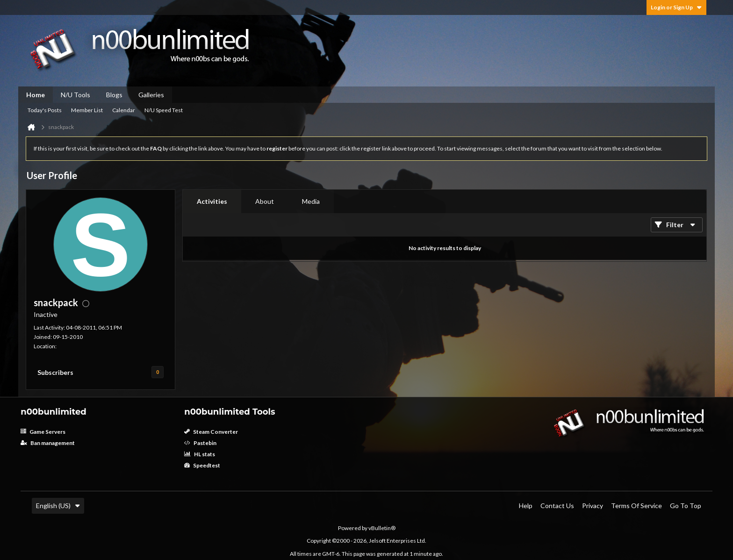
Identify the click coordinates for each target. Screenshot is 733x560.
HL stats (200, 454)
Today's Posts (45, 110)
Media (311, 201)
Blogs (114, 95)
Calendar (124, 110)
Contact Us (557, 506)
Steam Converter (211, 432)
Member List (87, 110)
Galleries (151, 95)
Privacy (593, 506)
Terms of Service (636, 506)
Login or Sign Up (676, 7)
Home (36, 95)
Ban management (48, 443)
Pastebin (200, 443)
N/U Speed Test (164, 110)
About (265, 201)
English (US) (58, 506)
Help (526, 506)
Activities (212, 201)
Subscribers (55, 372)
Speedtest (202, 465)
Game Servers (43, 432)
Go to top (686, 506)
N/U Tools (75, 95)
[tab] (212, 201)
